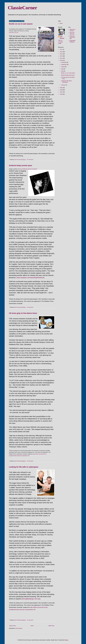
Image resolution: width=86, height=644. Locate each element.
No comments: (30, 160)
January (63, 85)
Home (32, 626)
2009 (61, 88)
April (63, 71)
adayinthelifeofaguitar (72, 41)
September (64, 64)
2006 (61, 94)
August (63, 67)
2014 (61, 52)
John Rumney (62, 37)
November (64, 62)
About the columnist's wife (72, 37)
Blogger (66, 640)
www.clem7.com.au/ (14, 32)
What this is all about (72, 30)
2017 (61, 49)
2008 (61, 90)
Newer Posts (13, 626)
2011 (61, 58)
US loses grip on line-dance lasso (23, 313)
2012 (61, 56)
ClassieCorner (22, 8)
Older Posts (51, 626)
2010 (61, 60)
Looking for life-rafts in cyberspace (24, 467)
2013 (61, 54)
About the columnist (72, 33)
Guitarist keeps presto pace (21, 165)
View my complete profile (60, 42)
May (62, 69)
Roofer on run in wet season (21, 24)
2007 (61, 92)
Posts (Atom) (19, 628)
